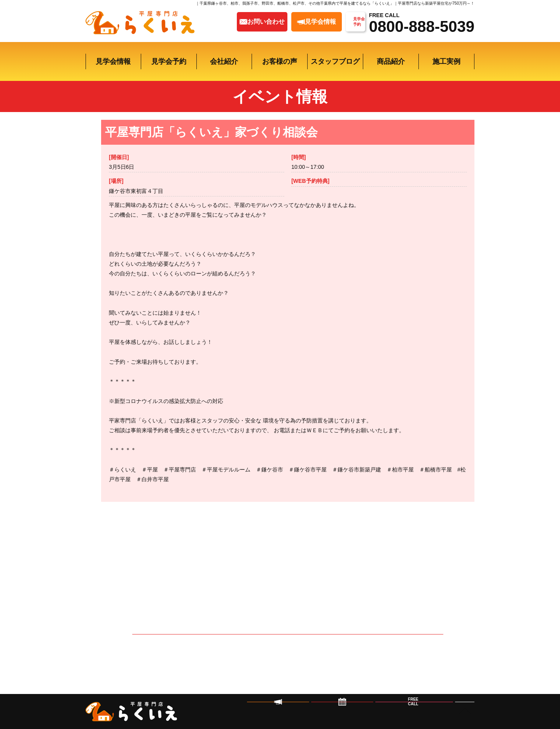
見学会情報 (113, 61)
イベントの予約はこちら (288, 652)
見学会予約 (169, 61)
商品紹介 (391, 61)
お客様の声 (280, 61)
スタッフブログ (335, 61)
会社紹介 (224, 61)
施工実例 (446, 61)
